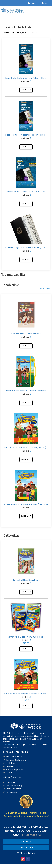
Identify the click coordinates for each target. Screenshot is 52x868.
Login (44, 3)
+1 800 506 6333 (31, 835)
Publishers (11, 763)
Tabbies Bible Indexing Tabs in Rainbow (27, 135)
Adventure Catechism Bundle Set (26, 637)
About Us (26, 841)
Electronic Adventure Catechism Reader (26, 391)
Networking (11, 792)
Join (31, 3)
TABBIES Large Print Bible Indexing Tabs (26, 247)
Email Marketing (14, 789)
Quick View (26, 90)
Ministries (10, 766)
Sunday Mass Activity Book (26, 334)
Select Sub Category (15, 33)
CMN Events (12, 782)
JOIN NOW (8, 745)
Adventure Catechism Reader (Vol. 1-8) (26, 504)
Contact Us (26, 847)
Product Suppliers (14, 770)
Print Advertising (14, 786)
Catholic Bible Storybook (26, 580)
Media (9, 773)
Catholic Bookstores (16, 760)
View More (45, 288)
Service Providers (14, 757)
